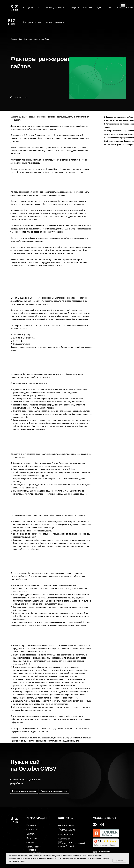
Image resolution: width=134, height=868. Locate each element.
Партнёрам (32, 838)
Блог (20, 39)
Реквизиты (31, 825)
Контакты (31, 834)
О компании (32, 830)
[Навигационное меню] (123, 5)
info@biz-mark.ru (57, 8)
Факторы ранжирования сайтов (36, 39)
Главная (14, 39)
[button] (54, 791)
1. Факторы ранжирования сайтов (118, 117)
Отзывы (30, 842)
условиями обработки (46, 858)
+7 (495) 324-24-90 (34, 8)
